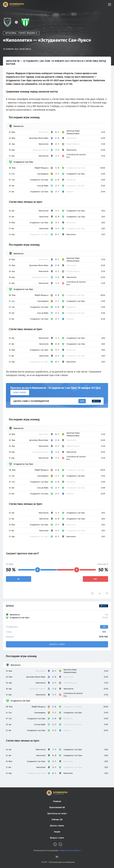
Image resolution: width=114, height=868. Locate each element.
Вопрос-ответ (57, 838)
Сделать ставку (57, 644)
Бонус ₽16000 (20, 392)
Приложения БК (57, 807)
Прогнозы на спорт (57, 814)
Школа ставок (57, 826)
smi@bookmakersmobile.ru (70, 851)
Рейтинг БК (57, 820)
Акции (57, 832)
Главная (57, 801)
